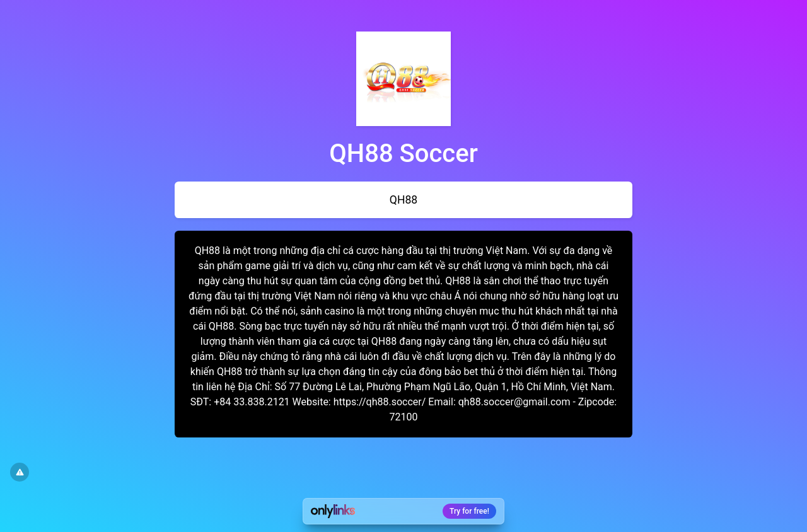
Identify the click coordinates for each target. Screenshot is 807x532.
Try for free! (469, 511)
